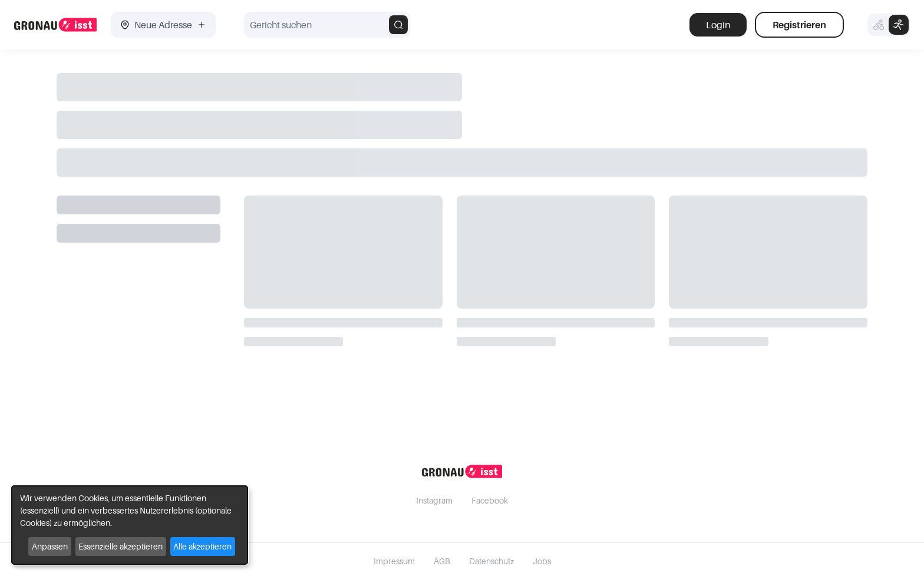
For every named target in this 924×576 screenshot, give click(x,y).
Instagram (434, 500)
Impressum (394, 561)
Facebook (490, 500)
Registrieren (799, 25)
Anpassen (50, 546)
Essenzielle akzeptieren (121, 546)
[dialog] (130, 525)
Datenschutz (491, 561)
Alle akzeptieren (202, 546)
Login (718, 25)
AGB (442, 561)
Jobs (542, 561)
